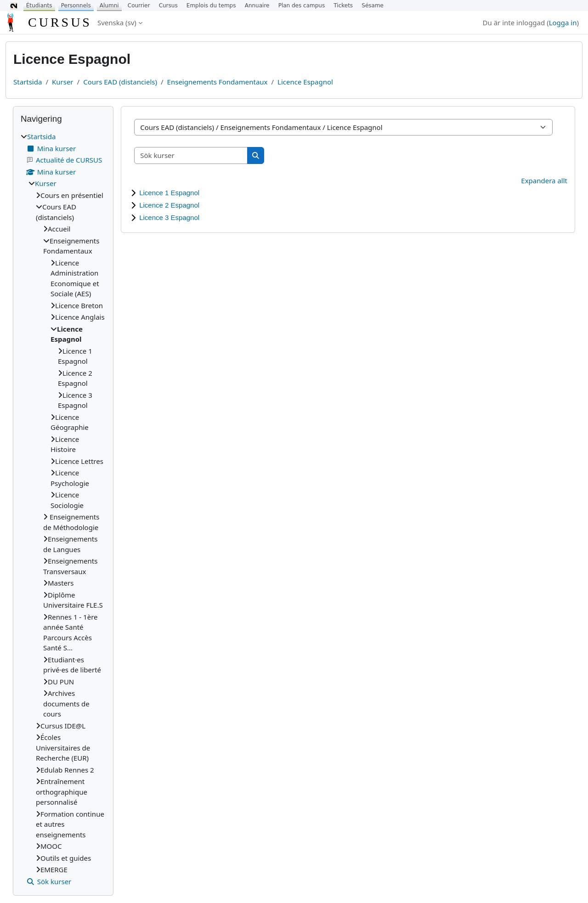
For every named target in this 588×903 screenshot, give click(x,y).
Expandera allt (544, 181)
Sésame (373, 6)
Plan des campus (302, 6)
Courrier (139, 6)
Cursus (168, 6)
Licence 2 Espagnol (169, 205)
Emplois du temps (211, 6)
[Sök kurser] (191, 155)
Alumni (109, 6)
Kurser (63, 82)
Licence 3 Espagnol (169, 217)
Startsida (28, 82)
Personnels (76, 6)
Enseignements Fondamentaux (218, 82)
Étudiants (39, 6)
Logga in (563, 23)
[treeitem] (63, 509)
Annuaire (257, 6)
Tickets (343, 6)
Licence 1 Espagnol (169, 193)
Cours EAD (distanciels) (120, 82)
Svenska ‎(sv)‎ (117, 23)
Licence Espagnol (305, 82)
